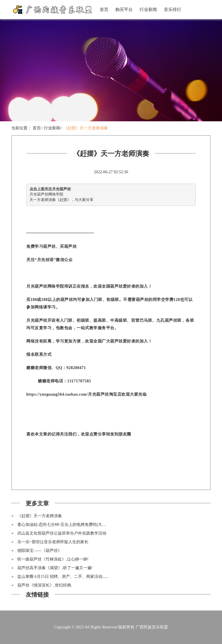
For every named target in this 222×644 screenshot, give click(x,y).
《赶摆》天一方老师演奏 (86, 128)
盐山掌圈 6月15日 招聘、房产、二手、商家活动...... (63, 577)
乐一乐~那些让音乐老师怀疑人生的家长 (53, 542)
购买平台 (124, 10)
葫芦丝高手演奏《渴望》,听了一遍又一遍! (55, 568)
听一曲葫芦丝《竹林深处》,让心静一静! (53, 559)
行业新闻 (148, 10)
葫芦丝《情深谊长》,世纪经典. (45, 585)
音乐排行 (173, 10)
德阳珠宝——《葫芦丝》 (40, 551)
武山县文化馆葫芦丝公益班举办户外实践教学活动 (62, 533)
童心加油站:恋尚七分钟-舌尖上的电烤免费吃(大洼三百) (66, 525)
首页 (104, 10)
